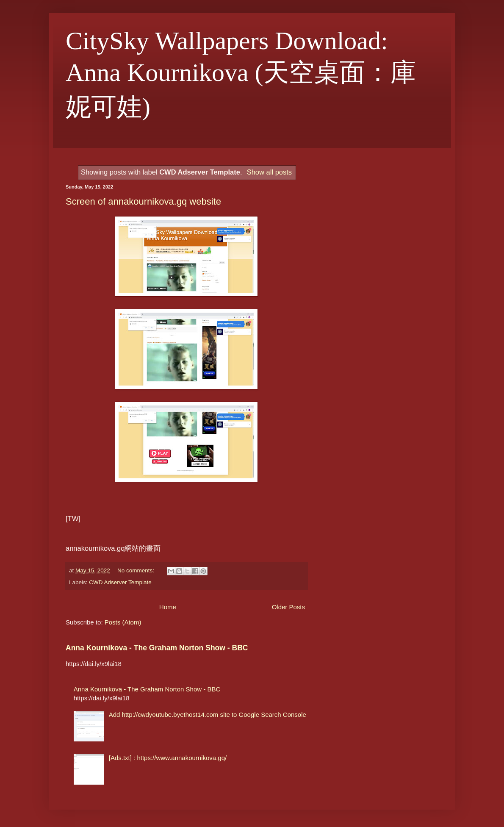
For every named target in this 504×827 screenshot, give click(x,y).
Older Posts (288, 607)
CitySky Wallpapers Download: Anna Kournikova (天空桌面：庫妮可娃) (241, 74)
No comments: (137, 570)
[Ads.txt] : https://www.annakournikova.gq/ (168, 758)
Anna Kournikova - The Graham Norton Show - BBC (157, 648)
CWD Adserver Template (120, 582)
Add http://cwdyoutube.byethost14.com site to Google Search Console (208, 715)
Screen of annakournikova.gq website (143, 201)
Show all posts (269, 172)
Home (168, 607)
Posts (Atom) (123, 622)
